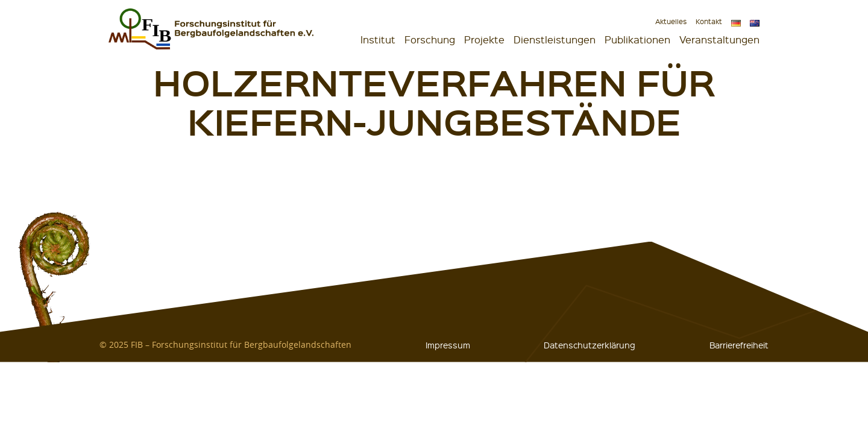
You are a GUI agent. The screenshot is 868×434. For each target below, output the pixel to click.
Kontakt (709, 21)
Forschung (430, 39)
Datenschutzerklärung (590, 345)
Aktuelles (671, 21)
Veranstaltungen (719, 39)
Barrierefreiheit (739, 345)
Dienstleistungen (555, 39)
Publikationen (637, 39)
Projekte (484, 39)
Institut (378, 39)
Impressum (448, 345)
